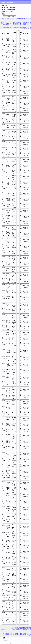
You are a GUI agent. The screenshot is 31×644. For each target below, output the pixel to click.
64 (6, 21)
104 (19, 22)
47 (18, 20)
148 (22, 25)
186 (16, 27)
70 (12, 21)
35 (6, 20)
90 (3, 22)
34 (5, 20)
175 (30, 26)
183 (12, 27)
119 (10, 24)
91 (4, 22)
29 (29, 19)
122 (15, 24)
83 (25, 21)
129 (24, 24)
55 (26, 20)
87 (29, 21)
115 (5, 24)
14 (14, 19)
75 (17, 21)
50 (21, 20)
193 (26, 27)
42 (13, 20)
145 (17, 25)
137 (6, 25)
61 (3, 21)
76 (18, 21)
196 (30, 27)
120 (12, 24)
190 (22, 27)
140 (10, 25)
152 (27, 25)
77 (19, 21)
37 (8, 20)
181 (9, 27)
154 (30, 25)
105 (20, 22)
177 (3, 27)
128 (23, 24)
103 (17, 22)
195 (29, 27)
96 (9, 22)
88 (30, 21)
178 (5, 27)
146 (19, 25)
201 (27, 28)
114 (3, 24)
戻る (5, 640)
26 (26, 19)
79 (21, 21)
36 (7, 20)
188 (19, 27)
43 (14, 20)
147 (20, 25)
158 (6, 26)
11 (11, 19)
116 (6, 24)
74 (16, 21)
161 (10, 26)
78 (20, 21)
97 (10, 22)
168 (20, 26)
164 (15, 26)
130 (26, 24)
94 (7, 22)
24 (24, 19)
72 (14, 21)
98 (11, 22)
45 (16, 20)
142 (13, 25)
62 (4, 21)
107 (23, 22)
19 (19, 19)
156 (3, 26)
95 (8, 22)
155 (2, 26)
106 (22, 22)
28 (28, 19)
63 (5, 21)
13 (13, 19)
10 (10, 19)
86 (28, 21)
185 (15, 27)
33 (4, 20)
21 (21, 19)
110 (27, 22)
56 (27, 20)
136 (5, 25)
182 (10, 27)
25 (25, 19)
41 (12, 20)
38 (9, 20)
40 (11, 20)
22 (22, 19)
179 (6, 27)
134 (2, 25)
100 (13, 22)
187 (17, 27)
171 (24, 26)
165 (16, 26)
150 (24, 25)
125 (19, 24)
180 (7, 27)
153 (29, 25)
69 (11, 21)
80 (22, 21)
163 (13, 26)
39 (10, 20)
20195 (7, 638)
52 (23, 20)
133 (30, 24)
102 (16, 22)
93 (6, 22)
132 (29, 24)
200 (26, 28)
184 (13, 27)
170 (23, 26)
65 (7, 21)
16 (16, 19)
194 (27, 27)
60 (2, 21)
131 (27, 24)
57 (28, 20)
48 (19, 20)
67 (9, 21)
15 (15, 19)
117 (8, 24)
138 (7, 25)
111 (29, 22)
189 (20, 27)
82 (24, 21)
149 (23, 25)
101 (15, 22)
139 (9, 25)
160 (9, 26)
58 (29, 20)
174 (29, 26)
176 (2, 27)
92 (5, 22)
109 (26, 22)
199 (24, 28)
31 (2, 20)
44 (15, 20)
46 (17, 20)
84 (26, 21)
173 (27, 26)
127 (22, 24)
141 (12, 25)
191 (23, 27)
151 (26, 25)
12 (12, 19)
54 (25, 20)
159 (7, 26)
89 (2, 22)
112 (30, 22)
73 (15, 21)
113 (2, 24)
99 (12, 22)
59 (30, 20)
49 (20, 20)
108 (25, 22)
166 (17, 26)
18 (18, 19)
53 (24, 20)
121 (13, 24)
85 (27, 21)
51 (22, 20)
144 (16, 25)
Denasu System (19, 643)
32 (3, 20)
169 (22, 26)
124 (17, 24)
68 (10, 21)
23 (23, 19)
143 (15, 25)
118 (9, 24)
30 (30, 19)
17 (17, 19)
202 (28, 28)
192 (24, 27)
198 (23, 28)
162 (12, 26)
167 (19, 26)
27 (27, 19)
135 (3, 25)
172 (26, 26)
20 (20, 19)
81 (23, 21)
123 (16, 24)
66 (8, 21)
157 (5, 26)
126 (20, 24)
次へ (30, 28)
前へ (3, 19)
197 (21, 28)
